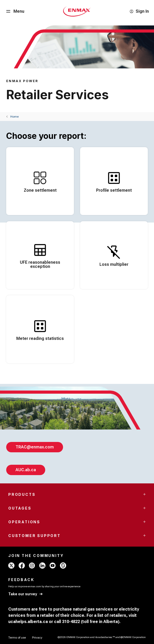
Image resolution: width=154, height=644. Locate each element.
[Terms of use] (17, 638)
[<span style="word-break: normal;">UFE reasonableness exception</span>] (40, 255)
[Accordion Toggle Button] (144, 494)
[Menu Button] (15, 11)
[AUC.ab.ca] (26, 470)
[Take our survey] (26, 594)
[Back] (12, 117)
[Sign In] (139, 11)
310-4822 (71, 622)
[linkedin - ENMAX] (42, 566)
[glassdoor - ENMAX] (63, 566)
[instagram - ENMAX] (32, 566)
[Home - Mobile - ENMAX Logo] (77, 11)
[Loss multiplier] (114, 255)
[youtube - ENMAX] (53, 566)
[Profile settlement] (114, 181)
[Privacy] (37, 638)
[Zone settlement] (40, 181)
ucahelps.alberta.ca (28, 622)
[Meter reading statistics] (40, 329)
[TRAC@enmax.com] (35, 447)
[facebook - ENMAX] (22, 566)
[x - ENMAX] (11, 566)
